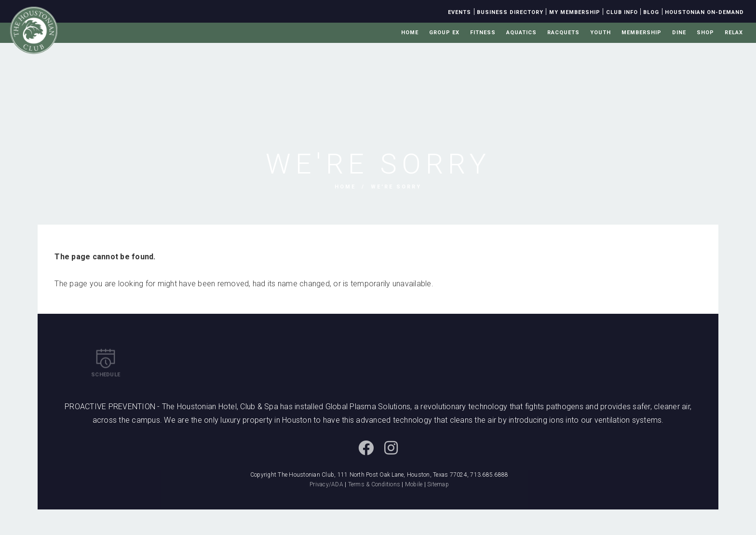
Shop (705, 33)
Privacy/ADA (326, 484)
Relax (734, 33)
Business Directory (510, 12)
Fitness (483, 33)
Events (459, 12)
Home (410, 33)
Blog (651, 12)
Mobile (414, 484)
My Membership (575, 12)
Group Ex (444, 33)
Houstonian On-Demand (704, 12)
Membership (641, 33)
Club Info (622, 12)
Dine (679, 33)
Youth (601, 33)
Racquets (563, 33)
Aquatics (521, 33)
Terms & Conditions (374, 484)
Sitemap (438, 484)
